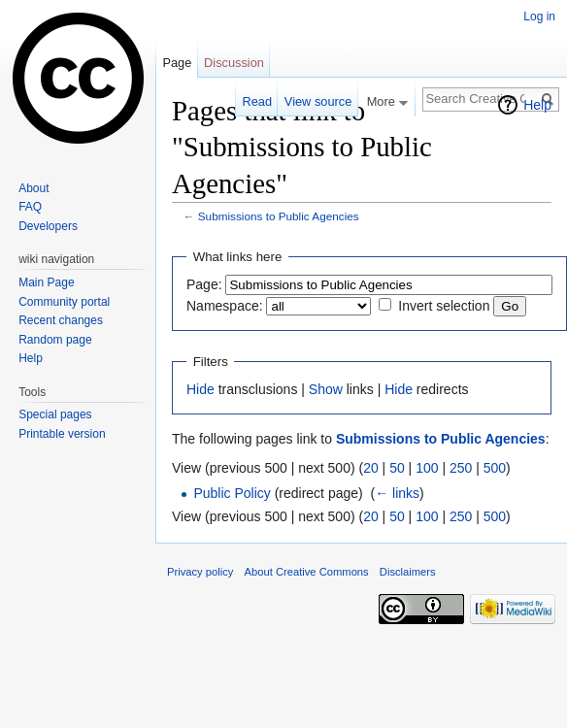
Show (326, 389)
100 (427, 468)
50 (397, 468)
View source (318, 101)
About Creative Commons (307, 572)
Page (177, 63)
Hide (200, 389)
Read (257, 101)
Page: (204, 284)
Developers (48, 226)
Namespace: (225, 306)
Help (537, 105)
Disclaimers (408, 572)
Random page (55, 340)
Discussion (234, 63)
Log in (539, 17)
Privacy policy (200, 572)
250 (461, 468)
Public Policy (232, 493)
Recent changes (61, 320)
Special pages (55, 414)
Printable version (62, 434)
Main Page (46, 282)
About (33, 188)
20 (371, 468)
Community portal (64, 302)
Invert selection (444, 306)
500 (495, 468)
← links (397, 493)
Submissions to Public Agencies (279, 216)
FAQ (30, 207)
